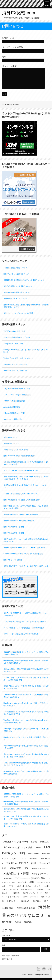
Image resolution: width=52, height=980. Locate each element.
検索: (4, 945)
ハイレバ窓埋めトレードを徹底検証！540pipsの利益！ (24, 628)
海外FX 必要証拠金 (26, 908)
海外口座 (18, 922)
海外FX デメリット (31, 897)
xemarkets (15, 868)
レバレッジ (14, 889)
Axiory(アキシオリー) (16, 842)
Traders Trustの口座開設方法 (14, 401)
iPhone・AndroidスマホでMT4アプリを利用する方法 (23, 554)
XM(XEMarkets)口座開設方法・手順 (17, 389)
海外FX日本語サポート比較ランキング (18, 286)
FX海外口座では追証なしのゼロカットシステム (21, 494)
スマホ (11, 886)
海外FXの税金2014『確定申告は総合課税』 (20, 521)
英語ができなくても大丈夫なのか (16, 450)
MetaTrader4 (34, 854)
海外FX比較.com (19, 13)
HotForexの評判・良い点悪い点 (15, 371)
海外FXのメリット (10, 437)
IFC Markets (44, 842)
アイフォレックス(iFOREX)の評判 (30, 878)
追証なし (28, 922)
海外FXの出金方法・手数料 (14, 533)
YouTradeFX (8, 878)
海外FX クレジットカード (32, 893)
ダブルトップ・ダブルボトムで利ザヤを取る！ (21, 634)
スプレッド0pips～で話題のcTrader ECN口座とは (22, 470)
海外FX (16, 893)
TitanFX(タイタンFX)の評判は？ (15, 364)
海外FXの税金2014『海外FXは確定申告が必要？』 (22, 514)
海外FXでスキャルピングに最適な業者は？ (19, 456)
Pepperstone (33, 859)
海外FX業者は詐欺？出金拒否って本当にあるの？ (22, 500)
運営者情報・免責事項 (10, 956)
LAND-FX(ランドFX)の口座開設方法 (17, 395)
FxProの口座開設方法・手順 (14, 413)
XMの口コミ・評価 (16, 873)
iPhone (38, 848)
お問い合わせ (7, 959)
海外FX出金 (37, 901)
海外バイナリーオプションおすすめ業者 (18, 313)
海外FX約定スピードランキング (15, 299)
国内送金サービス (28, 889)
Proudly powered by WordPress (44, 969)
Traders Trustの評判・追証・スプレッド (18, 358)
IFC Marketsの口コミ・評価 (18, 847)
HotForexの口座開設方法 (13, 419)
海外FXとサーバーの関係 (13, 560)
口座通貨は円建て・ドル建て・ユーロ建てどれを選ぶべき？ (26, 566)
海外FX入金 (25, 901)
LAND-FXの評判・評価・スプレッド (17, 337)
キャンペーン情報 (26, 882)
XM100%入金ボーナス (40, 868)
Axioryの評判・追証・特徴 (13, 344)
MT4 (24, 859)
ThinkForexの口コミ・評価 (21, 863)
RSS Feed (38, 969)
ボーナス (37, 886)
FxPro (34, 842)
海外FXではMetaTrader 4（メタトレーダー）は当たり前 (24, 548)
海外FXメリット (13, 901)
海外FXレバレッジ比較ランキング (16, 274)
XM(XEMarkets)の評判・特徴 (14, 331)
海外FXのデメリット (11, 443)
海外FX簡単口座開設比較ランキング (17, 292)
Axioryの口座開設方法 (12, 407)
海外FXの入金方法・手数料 (14, 527)
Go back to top (50, 969)
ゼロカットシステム (24, 886)
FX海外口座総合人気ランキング (15, 268)
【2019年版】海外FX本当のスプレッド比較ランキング (24, 280)
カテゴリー (6, 936)
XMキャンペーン (40, 874)
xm (26, 868)
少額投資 (40, 889)
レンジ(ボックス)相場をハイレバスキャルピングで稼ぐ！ (25, 622)
